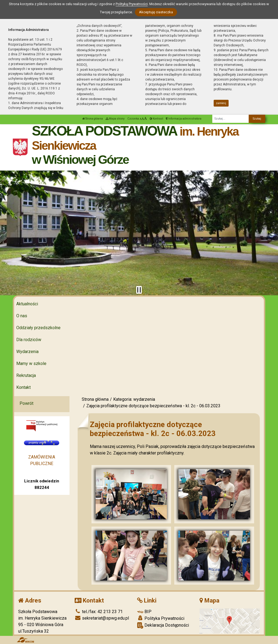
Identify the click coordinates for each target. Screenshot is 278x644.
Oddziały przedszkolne (38, 328)
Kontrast (156, 119)
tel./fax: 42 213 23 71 (99, 612)
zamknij (221, 103)
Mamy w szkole (31, 363)
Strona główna (93, 119)
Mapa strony (115, 119)
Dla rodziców (29, 340)
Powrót (26, 403)
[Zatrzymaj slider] (139, 290)
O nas (22, 316)
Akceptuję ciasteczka (156, 12)
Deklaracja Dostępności (163, 625)
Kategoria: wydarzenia (134, 399)
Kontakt (23, 387)
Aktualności (27, 304)
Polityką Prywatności (132, 4)
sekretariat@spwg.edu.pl (102, 618)
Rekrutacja (26, 375)
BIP (144, 612)
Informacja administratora (184, 119)
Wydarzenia (27, 352)
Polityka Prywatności (161, 618)
